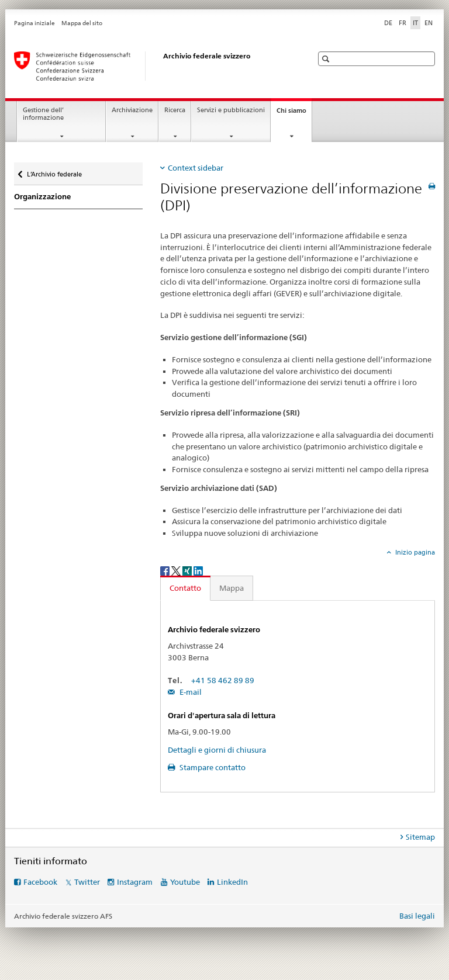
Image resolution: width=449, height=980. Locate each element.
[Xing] (188, 570)
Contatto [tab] (185, 588)
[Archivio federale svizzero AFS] (151, 66)
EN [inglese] (429, 23)
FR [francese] (403, 23)
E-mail (190, 692)
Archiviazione (132, 110)
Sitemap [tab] (420, 837)
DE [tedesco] (388, 23)
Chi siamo (294, 114)
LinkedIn (232, 882)
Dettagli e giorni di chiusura (217, 750)
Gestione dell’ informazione (43, 114)
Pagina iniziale (34, 23)
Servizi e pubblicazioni (231, 110)
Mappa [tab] (232, 588)
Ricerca (175, 110)
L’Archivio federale (54, 172)
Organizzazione (42, 197)
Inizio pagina (414, 552)
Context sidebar (196, 168)
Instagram (135, 882)
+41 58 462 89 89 (223, 680)
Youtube (185, 882)
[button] (327, 59)
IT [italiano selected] (415, 23)
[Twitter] (177, 570)
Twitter (87, 882)
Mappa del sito (82, 23)
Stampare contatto (212, 767)
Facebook (40, 882)
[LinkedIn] (198, 570)
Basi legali (417, 916)
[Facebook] (166, 570)
